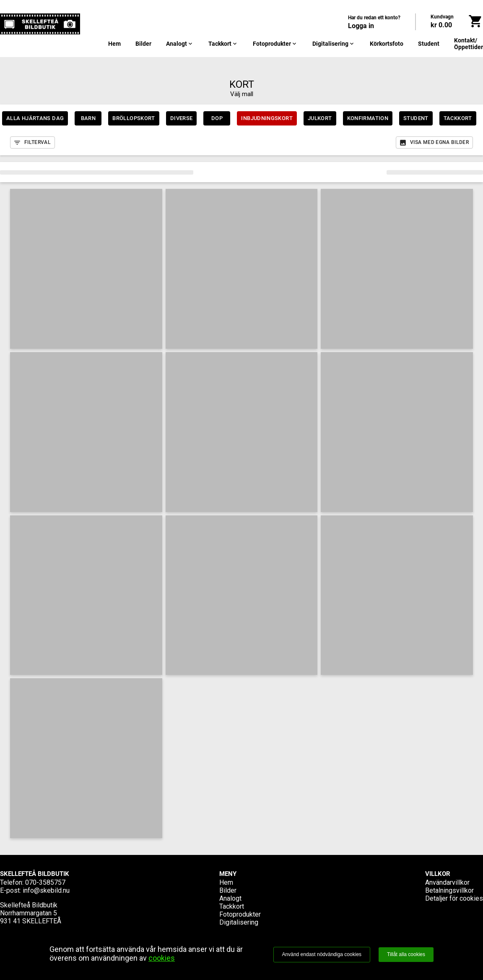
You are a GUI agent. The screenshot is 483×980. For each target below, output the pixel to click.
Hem (114, 44)
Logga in (361, 26)
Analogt (180, 44)
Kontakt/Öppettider (469, 44)
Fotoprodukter (275, 44)
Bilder (143, 44)
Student (429, 44)
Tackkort (223, 44)
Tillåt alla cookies (406, 954)
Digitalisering (334, 44)
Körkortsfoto (387, 44)
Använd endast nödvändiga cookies (322, 954)
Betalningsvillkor (449, 890)
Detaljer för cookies (454, 898)
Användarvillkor (447, 882)
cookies (162, 958)
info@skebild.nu (46, 890)
